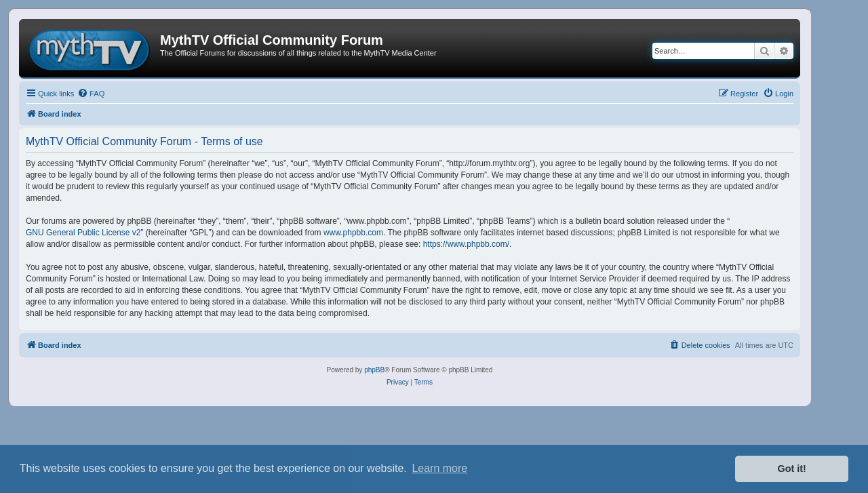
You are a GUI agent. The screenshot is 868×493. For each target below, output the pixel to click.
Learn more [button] (439, 468)
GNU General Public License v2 (83, 233)
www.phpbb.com (353, 233)
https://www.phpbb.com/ (466, 244)
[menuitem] (91, 94)
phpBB (374, 370)
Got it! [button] (792, 469)
